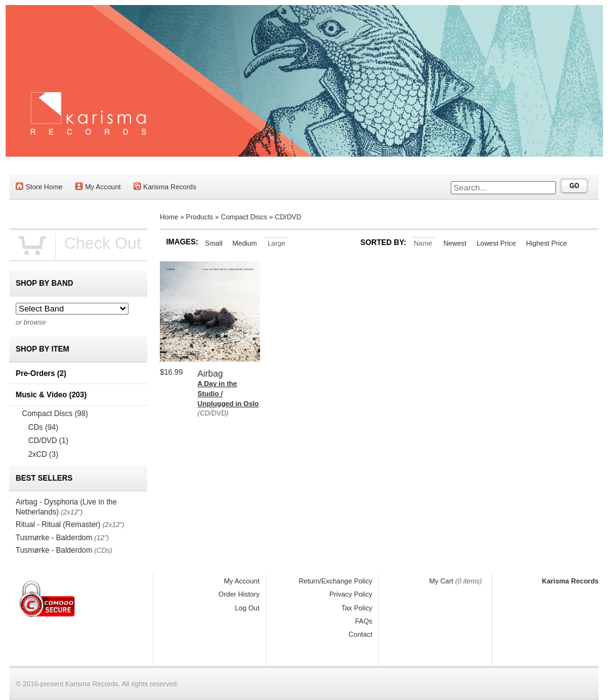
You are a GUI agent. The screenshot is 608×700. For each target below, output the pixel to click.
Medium (245, 243)
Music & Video (51, 395)
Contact (360, 634)
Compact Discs (244, 217)
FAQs (364, 621)
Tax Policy (357, 608)
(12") (101, 538)
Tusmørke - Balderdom (54, 538)
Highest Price (546, 243)
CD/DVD (288, 217)
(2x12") (72, 512)
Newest (455, 243)
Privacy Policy (351, 594)
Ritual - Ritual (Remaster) (58, 525)
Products (200, 217)
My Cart (442, 581)
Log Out (247, 608)
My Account (98, 186)
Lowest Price (496, 243)
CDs (43, 427)
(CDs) (103, 550)
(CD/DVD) (213, 413)
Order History (239, 594)
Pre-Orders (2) (41, 374)
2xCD (43, 454)
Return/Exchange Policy (336, 581)
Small (214, 243)
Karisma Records (165, 186)
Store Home (39, 186)
